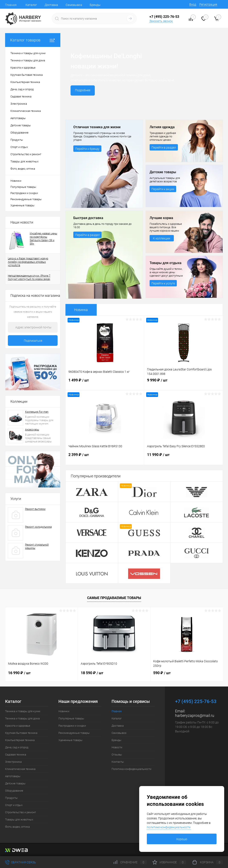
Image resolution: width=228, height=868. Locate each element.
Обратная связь (21, 862)
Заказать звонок (161, 21)
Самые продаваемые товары (114, 598)
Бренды (95, 5)
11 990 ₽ (183, 459)
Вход (193, 4)
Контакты (118, 762)
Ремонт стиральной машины (37, 546)
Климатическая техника (20, 769)
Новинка (81, 310)
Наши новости (22, 222)
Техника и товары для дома (22, 718)
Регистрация (208, 4)
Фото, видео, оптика (17, 827)
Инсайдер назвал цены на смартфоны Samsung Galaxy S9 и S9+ (43, 239)
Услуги (16, 499)
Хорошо (182, 839)
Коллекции (19, 402)
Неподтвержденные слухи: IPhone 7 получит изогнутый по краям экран (29, 277)
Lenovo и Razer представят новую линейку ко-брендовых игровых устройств (28, 262)
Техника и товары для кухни (23, 711)
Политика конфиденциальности (131, 769)
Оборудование (14, 791)
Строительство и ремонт (21, 812)
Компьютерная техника (20, 740)
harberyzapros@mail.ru (195, 715)
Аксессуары (32, 430)
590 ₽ (162, 673)
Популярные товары (23, 187)
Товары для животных (19, 819)
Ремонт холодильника (38, 527)
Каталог (31, 5)
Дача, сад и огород (17, 747)
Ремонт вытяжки (35, 509)
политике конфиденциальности (169, 827)
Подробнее (83, 90)
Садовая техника (16, 755)
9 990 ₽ (183, 384)
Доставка (51, 5)
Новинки (16, 181)
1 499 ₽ (105, 384)
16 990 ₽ (19, 673)
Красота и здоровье (18, 726)
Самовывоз (74, 5)
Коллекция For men (37, 412)
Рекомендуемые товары (26, 199)
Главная (11, 5)
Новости (117, 747)
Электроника (13, 762)
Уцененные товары (22, 205)
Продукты (11, 798)
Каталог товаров (33, 40)
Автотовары (13, 776)
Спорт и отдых (14, 805)
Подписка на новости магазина (35, 296)
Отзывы (117, 755)
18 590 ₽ (92, 673)
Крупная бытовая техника (21, 733)
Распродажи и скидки (24, 193)
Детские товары (15, 783)
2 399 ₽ (105, 459)
